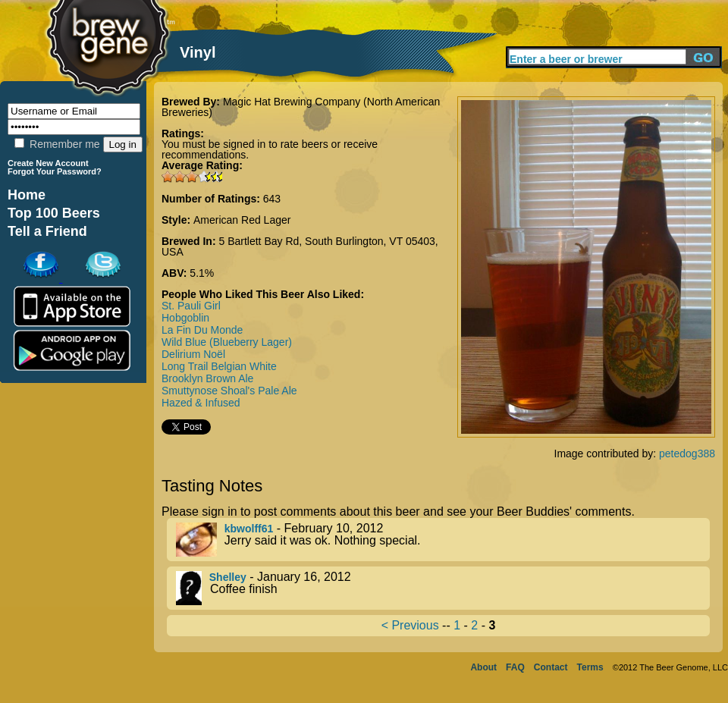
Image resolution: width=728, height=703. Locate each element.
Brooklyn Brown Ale (207, 378)
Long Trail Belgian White (219, 366)
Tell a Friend (47, 231)
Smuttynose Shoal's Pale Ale (229, 391)
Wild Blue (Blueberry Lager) (227, 342)
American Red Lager (242, 220)
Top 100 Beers (54, 213)
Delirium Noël (193, 354)
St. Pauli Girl (191, 306)
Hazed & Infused (201, 403)
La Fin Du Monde (202, 330)
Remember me (57, 144)
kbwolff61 (249, 529)
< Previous (410, 625)
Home (27, 195)
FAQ (515, 667)
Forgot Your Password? (55, 171)
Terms (590, 667)
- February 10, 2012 (443, 540)
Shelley (228, 577)
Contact (551, 667)
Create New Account (48, 163)
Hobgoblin (185, 318)
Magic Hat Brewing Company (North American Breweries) (301, 107)
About (483, 667)
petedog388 (687, 453)
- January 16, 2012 (443, 588)
